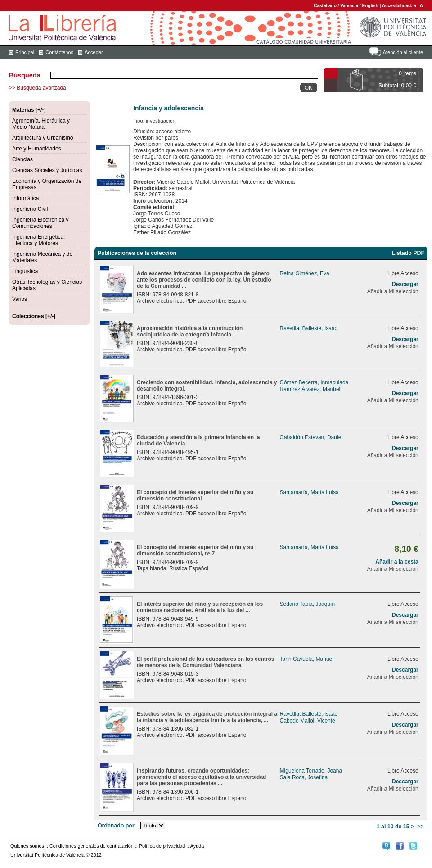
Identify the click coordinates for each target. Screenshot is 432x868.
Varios (20, 299)
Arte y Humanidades (37, 149)
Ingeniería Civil (30, 209)
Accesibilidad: (398, 6)
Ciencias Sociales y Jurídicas (47, 170)
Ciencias (22, 159)
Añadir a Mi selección (393, 291)
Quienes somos (27, 846)
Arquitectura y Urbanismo (43, 138)
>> (420, 827)
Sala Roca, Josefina (304, 777)
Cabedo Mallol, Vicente (308, 721)
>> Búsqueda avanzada (38, 88)
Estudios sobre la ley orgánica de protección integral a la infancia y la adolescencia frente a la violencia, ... (207, 717)
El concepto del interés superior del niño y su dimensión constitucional (195, 495)
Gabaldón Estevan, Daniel (311, 437)
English (370, 6)
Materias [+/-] (29, 110)
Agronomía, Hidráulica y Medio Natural (41, 124)
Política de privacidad (162, 846)
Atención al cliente (403, 52)
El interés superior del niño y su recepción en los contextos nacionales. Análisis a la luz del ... (200, 607)
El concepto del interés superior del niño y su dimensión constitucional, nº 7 (195, 550)
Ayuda (197, 846)
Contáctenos (59, 52)
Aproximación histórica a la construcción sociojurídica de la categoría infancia (190, 332)
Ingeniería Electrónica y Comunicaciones (40, 223)
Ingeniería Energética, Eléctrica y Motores (38, 240)
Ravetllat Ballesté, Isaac (309, 328)
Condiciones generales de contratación (92, 846)
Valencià (349, 6)
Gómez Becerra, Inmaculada (314, 382)
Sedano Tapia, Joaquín (308, 604)
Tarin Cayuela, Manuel (307, 659)
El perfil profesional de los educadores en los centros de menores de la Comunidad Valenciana (205, 662)
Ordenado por (116, 826)
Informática (25, 198)
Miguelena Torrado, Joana (311, 771)
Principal (25, 52)
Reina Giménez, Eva (305, 273)
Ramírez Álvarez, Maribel (310, 389)
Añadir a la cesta (397, 562)
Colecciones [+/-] (34, 316)
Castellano (325, 6)
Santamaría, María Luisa (309, 492)
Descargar (405, 284)
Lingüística (25, 271)
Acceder (94, 52)
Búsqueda (25, 75)
